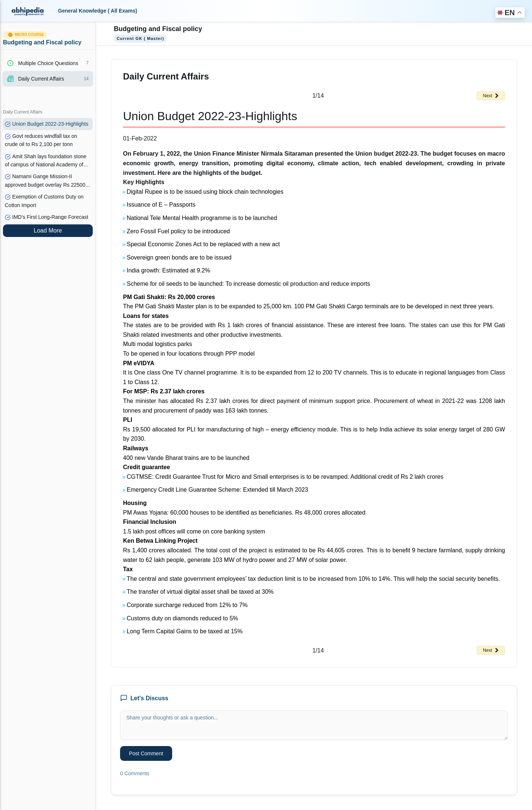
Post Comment (146, 753)
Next (491, 96)
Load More (48, 231)
